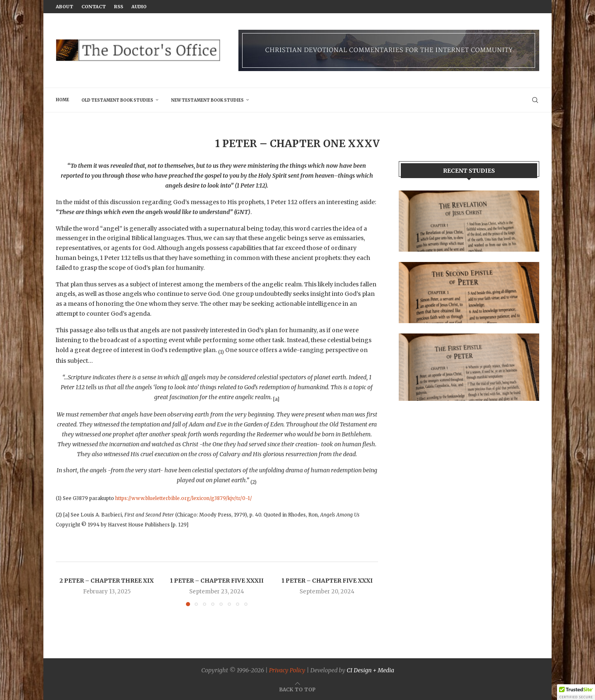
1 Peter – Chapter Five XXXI (327, 581)
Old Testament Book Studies (117, 100)
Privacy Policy (287, 670)
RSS (119, 7)
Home (62, 100)
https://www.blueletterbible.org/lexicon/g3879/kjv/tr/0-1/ (184, 498)
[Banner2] (469, 293)
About (64, 7)
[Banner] (469, 367)
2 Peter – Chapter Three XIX (107, 581)
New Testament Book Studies (207, 100)
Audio (139, 7)
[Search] (535, 100)
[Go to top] (297, 689)
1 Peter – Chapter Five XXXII (217, 581)
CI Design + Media (370, 670)
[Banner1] (469, 221)
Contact (94, 7)
